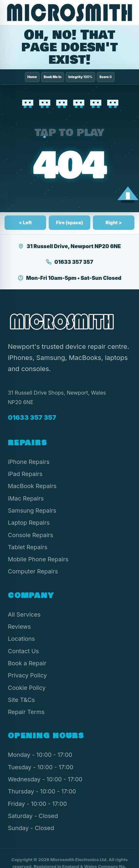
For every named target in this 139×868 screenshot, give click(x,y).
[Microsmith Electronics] (69, 13)
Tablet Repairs (28, 547)
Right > (114, 222)
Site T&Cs (21, 700)
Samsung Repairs (32, 511)
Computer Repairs (33, 571)
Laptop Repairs (29, 523)
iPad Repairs (25, 474)
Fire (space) (69, 222)
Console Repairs (31, 535)
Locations (21, 639)
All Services (24, 614)
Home (32, 77)
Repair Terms (26, 712)
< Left (26, 222)
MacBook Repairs (32, 486)
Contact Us (23, 651)
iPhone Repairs (29, 462)
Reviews (19, 627)
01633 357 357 (69, 262)
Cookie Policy (27, 688)
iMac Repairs (26, 498)
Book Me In (53, 77)
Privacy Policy (27, 675)
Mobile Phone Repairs (38, 559)
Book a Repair (27, 663)
